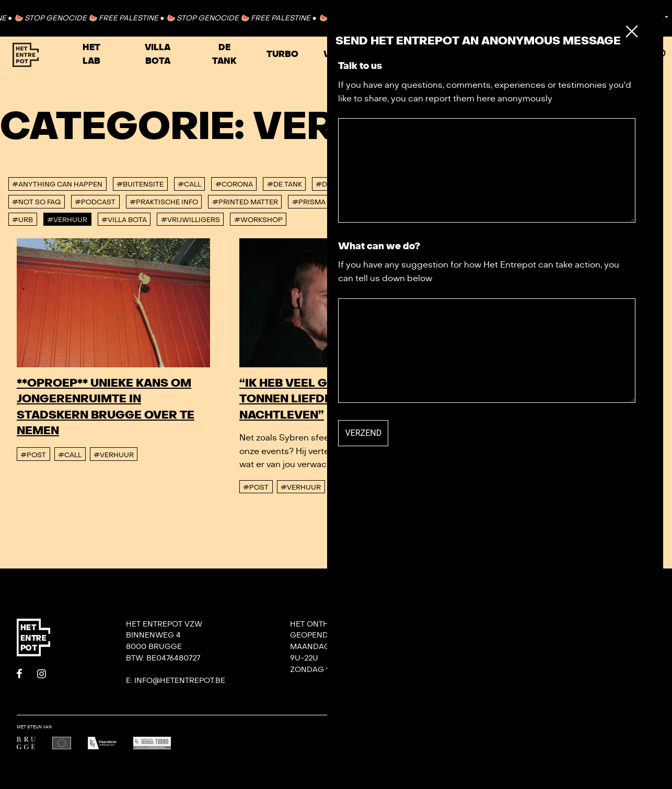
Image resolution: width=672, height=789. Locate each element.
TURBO (282, 54)
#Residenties (419, 202)
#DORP (329, 184)
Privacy (470, 692)
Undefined (642, 734)
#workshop (258, 220)
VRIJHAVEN (348, 54)
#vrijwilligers (190, 220)
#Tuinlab (558, 202)
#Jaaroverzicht (553, 184)
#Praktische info (164, 202)
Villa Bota (158, 54)
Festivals (422, 54)
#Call (189, 184)
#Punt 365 (359, 202)
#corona (234, 184)
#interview (484, 184)
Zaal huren (560, 54)
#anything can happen (57, 184)
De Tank (224, 54)
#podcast (95, 202)
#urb (22, 220)
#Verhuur (67, 220)
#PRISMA (309, 202)
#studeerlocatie (493, 202)
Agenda (490, 54)
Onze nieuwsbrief (492, 624)
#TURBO (605, 202)
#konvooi (618, 184)
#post (33, 455)
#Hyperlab (426, 184)
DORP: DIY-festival (601, 624)
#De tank (285, 184)
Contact (619, 18)
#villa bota (124, 220)
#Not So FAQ (36, 202)
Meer (624, 54)
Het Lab (91, 54)
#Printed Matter (245, 202)
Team (464, 647)
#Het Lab (374, 184)
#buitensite (140, 184)
